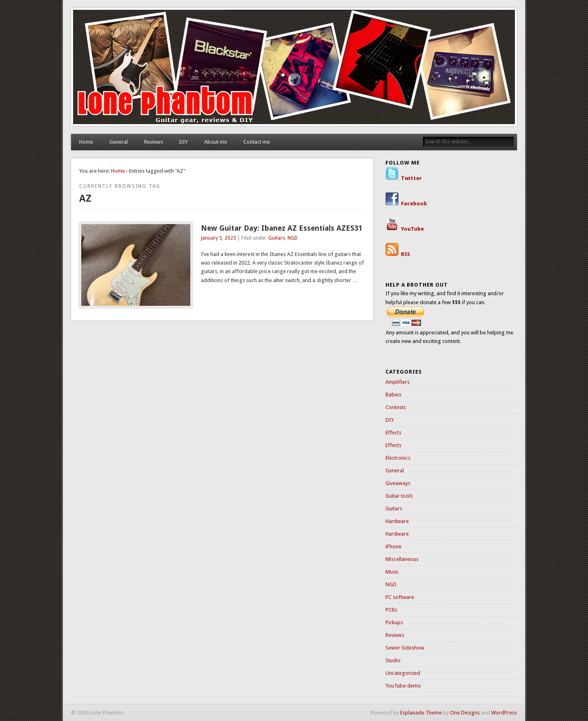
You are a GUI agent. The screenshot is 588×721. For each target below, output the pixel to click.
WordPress (504, 713)
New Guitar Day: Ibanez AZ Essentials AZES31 (282, 228)
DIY (184, 142)
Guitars (277, 238)
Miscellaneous (402, 559)
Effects (393, 433)
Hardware (397, 521)
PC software (400, 597)
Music (392, 572)
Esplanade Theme (421, 713)
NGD (293, 238)
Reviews (154, 142)
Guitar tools (399, 496)
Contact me (257, 142)
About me (216, 142)
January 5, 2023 (218, 238)
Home (86, 142)
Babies (393, 395)
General (119, 142)
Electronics (398, 458)
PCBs (391, 610)
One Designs (465, 713)
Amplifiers (398, 382)
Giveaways (398, 483)
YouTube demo (403, 686)
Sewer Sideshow (405, 648)
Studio (393, 660)
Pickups (394, 622)
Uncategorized (403, 673)
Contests (396, 407)
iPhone (393, 546)
